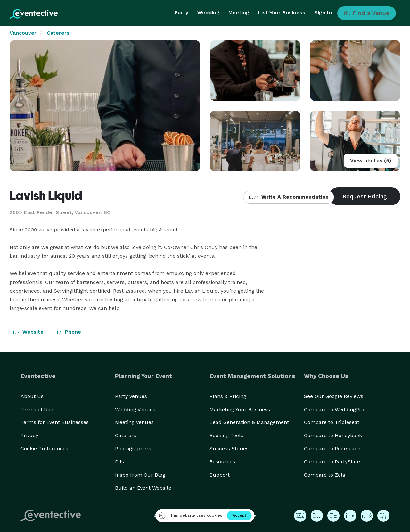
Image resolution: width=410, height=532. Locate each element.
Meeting (239, 13)
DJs (119, 462)
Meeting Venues (134, 422)
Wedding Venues (135, 409)
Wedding (208, 13)
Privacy (29, 435)
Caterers (58, 33)
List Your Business (282, 13)
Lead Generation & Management (249, 422)
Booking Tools (226, 435)
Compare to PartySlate (332, 462)
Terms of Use (37, 409)
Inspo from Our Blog (140, 475)
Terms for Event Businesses (55, 422)
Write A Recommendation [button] (288, 197)
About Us (32, 396)
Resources (222, 462)
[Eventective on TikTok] (350, 516)
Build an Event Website (143, 488)
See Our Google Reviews (334, 396)
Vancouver (23, 33)
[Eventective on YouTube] (367, 516)
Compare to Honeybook (333, 435)
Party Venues (131, 396)
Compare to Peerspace (332, 449)
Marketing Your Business (240, 409)
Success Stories (229, 449)
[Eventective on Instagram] (317, 516)
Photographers (133, 449)
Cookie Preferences (44, 449)
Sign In (323, 13)
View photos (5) (371, 160)
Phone (69, 332)
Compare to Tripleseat (332, 422)
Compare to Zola (325, 475)
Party (181, 13)
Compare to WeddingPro (334, 409)
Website (28, 332)
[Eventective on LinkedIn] (383, 516)
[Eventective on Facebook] (300, 516)
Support (220, 475)
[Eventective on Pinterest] (333, 516)
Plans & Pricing (228, 396)
